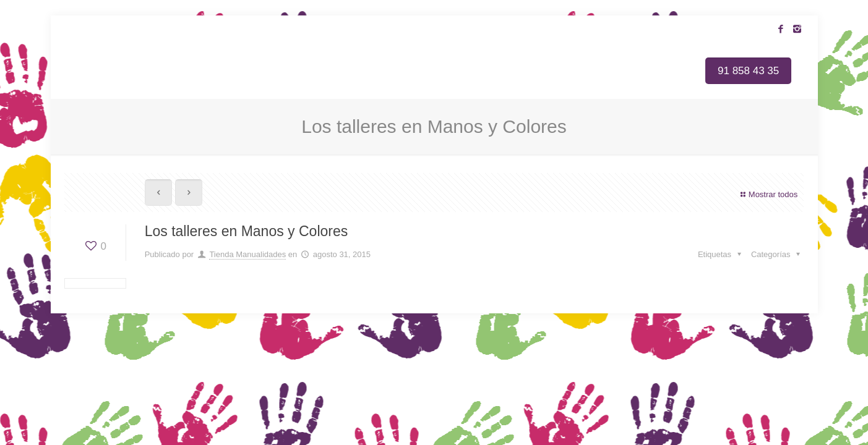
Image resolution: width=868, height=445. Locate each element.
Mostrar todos (768, 194)
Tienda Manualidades (247, 254)
